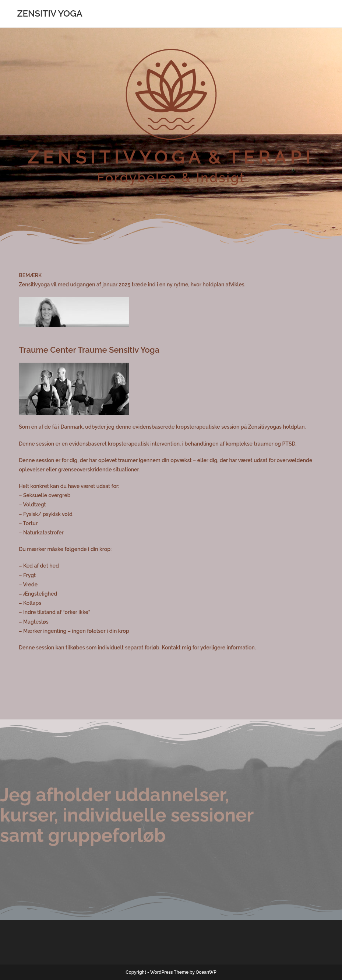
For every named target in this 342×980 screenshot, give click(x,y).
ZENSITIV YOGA (50, 13)
